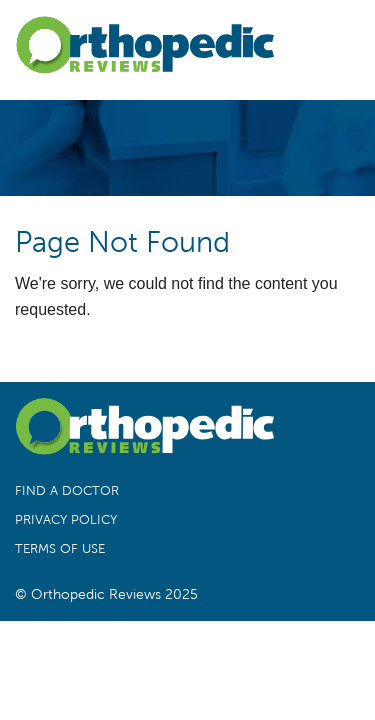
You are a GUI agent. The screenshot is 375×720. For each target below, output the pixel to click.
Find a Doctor (67, 491)
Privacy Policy (66, 520)
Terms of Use (60, 549)
